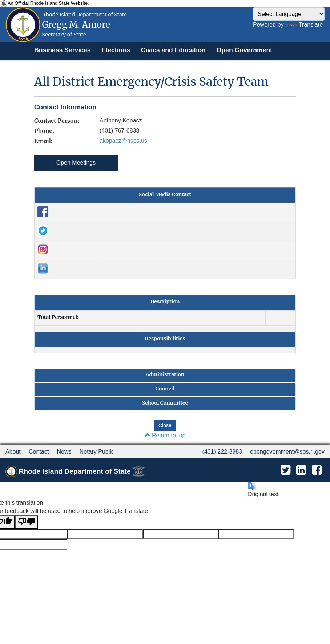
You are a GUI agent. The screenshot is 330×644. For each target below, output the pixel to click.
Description (165, 301)
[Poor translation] (27, 522)
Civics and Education (173, 50)
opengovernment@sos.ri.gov (287, 452)
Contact (39, 452)
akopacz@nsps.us (123, 141)
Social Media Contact (165, 194)
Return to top (165, 435)
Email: (43, 141)
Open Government (244, 50)
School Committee (165, 403)
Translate (304, 25)
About (13, 452)
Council (165, 389)
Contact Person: (57, 121)
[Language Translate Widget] (289, 14)
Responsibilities (165, 339)
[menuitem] (63, 50)
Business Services (63, 50)
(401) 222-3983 (222, 452)
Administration (165, 374)
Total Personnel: (58, 317)
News (64, 452)
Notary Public (97, 452)
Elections (116, 50)
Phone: (44, 131)
